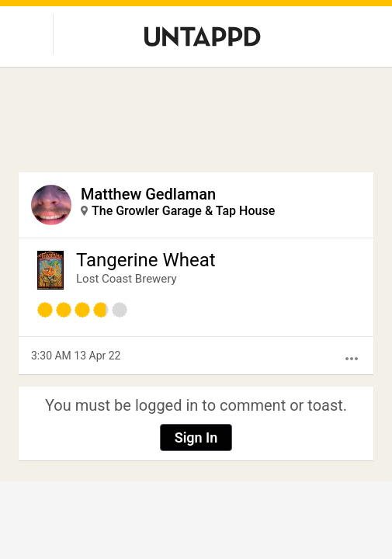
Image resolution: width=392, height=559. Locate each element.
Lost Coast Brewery (127, 279)
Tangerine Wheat (146, 260)
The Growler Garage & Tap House (183, 211)
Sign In (196, 437)
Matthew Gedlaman (148, 194)
